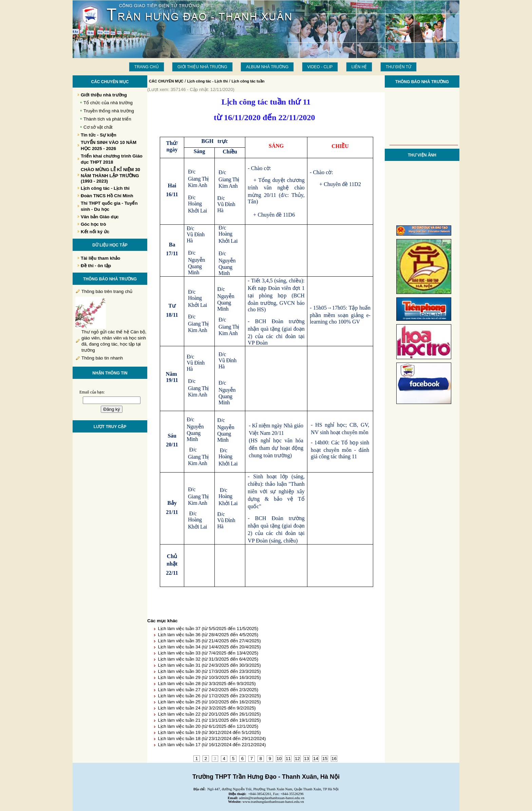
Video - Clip (320, 67)
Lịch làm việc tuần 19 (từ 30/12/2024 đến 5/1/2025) (209, 732)
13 (307, 759)
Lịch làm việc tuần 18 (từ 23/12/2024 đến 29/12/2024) (212, 739)
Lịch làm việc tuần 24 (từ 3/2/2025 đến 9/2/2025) (207, 708)
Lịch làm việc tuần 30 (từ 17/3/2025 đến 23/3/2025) (209, 671)
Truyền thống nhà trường (109, 111)
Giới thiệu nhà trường (202, 67)
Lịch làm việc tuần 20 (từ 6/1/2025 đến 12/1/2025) (208, 726)
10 (279, 759)
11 (288, 759)
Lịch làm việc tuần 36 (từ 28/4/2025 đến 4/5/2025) (208, 635)
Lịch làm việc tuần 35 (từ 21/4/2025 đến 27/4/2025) (209, 641)
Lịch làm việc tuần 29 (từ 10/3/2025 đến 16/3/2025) (209, 677)
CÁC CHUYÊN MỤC (166, 81)
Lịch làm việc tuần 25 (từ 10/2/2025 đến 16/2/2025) (209, 702)
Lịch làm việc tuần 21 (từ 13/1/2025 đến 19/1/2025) (209, 720)
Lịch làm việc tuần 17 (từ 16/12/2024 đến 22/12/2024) (212, 745)
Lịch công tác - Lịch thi (208, 81)
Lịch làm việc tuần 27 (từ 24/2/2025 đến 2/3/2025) (208, 690)
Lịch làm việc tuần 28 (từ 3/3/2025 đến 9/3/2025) (207, 684)
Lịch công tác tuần (248, 81)
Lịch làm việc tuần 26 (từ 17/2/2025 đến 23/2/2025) (209, 696)
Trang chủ (147, 67)
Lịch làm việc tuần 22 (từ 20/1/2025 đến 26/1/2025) (209, 714)
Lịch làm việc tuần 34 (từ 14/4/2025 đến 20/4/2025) (209, 647)
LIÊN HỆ (359, 67)
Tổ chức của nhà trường (108, 103)
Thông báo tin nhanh (102, 358)
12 (297, 759)
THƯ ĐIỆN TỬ (398, 67)
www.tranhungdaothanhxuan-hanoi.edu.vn (273, 802)
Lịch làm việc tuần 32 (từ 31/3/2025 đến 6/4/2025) (208, 659)
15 (325, 759)
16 (334, 759)
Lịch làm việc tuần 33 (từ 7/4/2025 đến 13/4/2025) (208, 653)
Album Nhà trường (267, 67)
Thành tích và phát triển (107, 119)
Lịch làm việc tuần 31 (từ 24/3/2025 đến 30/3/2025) (209, 665)
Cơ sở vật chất (98, 127)
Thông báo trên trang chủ (107, 291)
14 (316, 759)
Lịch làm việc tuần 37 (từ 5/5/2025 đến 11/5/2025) (208, 629)
